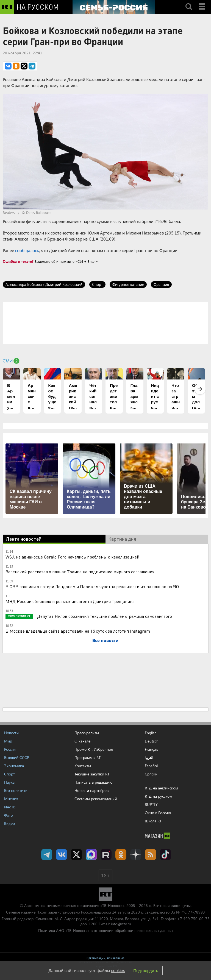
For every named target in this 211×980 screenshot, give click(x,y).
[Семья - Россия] (114, 7)
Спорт (97, 284)
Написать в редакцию (93, 782)
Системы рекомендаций (96, 799)
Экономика (14, 766)
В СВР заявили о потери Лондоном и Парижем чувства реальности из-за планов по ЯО (92, 586)
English (151, 733)
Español (151, 766)
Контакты (83, 766)
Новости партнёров (91, 790)
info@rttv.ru (121, 924)
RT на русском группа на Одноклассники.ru (121, 855)
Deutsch (152, 741)
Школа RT (153, 821)
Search (189, 2)
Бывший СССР (17, 757)
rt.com (42, 912)
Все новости (105, 640)
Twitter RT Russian (76, 855)
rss (151, 855)
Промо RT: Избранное (94, 749)
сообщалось (27, 250)
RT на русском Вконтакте (62, 855)
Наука (9, 782)
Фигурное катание (128, 284)
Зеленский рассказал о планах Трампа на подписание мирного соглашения (80, 572)
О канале (82, 741)
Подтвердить (146, 971)
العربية (149, 758)
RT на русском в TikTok (165, 855)
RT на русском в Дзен (136, 855)
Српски (151, 774)
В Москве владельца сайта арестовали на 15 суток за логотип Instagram (78, 631)
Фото (9, 815)
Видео (9, 823)
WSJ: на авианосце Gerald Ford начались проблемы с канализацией (72, 557)
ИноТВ (10, 807)
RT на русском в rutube (106, 855)
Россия (10, 749)
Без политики (16, 790)
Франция (161, 284)
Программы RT (88, 757)
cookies (118, 971)
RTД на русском (159, 796)
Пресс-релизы (87, 733)
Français (152, 749)
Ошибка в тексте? (18, 261)
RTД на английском (161, 788)
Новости (11, 733)
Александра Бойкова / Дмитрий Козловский (44, 284)
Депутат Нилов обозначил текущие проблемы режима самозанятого (104, 616)
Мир (8, 741)
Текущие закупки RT (92, 774)
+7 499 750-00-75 (193, 919)
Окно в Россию (158, 813)
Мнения (11, 799)
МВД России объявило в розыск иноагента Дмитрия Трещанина (70, 601)
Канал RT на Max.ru (91, 855)
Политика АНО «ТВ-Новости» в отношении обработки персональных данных (106, 930)
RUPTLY (151, 804)
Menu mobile (202, 2)
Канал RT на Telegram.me (47, 855)
